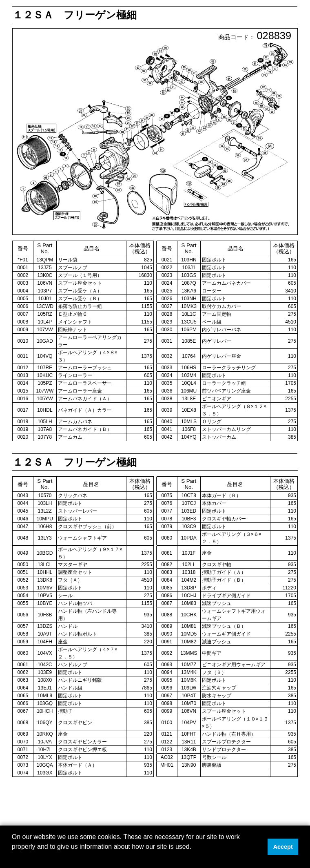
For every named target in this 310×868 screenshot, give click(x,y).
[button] (13, 857)
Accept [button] (283, 847)
